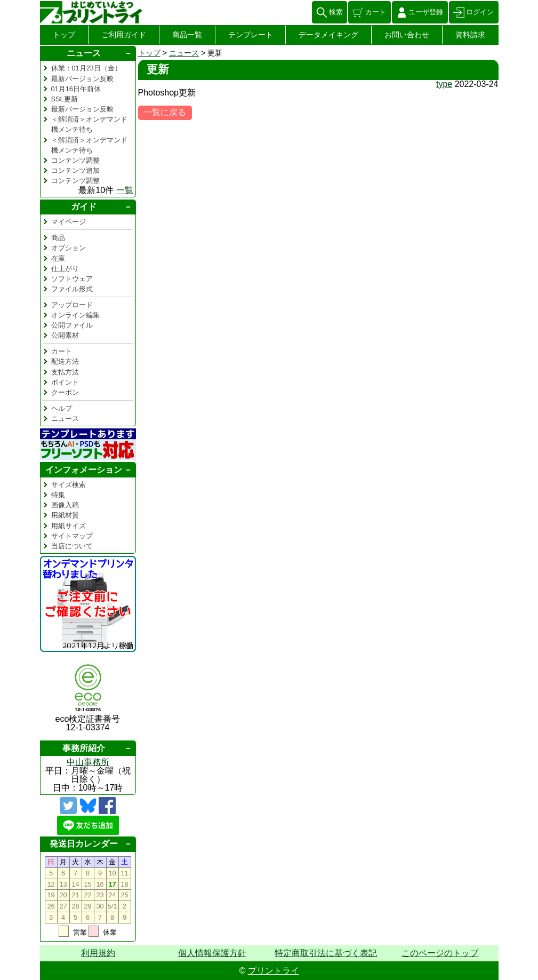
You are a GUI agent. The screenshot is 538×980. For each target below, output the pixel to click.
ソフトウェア (72, 279)
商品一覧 (187, 35)
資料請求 (470, 35)
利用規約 (98, 953)
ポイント (65, 382)
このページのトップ (440, 953)
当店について (72, 546)
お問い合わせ (407, 35)
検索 (336, 12)
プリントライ (274, 971)
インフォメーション (84, 470)
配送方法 (65, 361)
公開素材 (65, 335)
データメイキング (328, 35)
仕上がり (65, 269)
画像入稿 (65, 505)
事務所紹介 (84, 748)
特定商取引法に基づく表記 (326, 953)
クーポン (65, 392)
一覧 (125, 190)
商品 (58, 238)
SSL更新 (65, 99)
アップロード (72, 305)
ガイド (84, 207)
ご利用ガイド (124, 35)
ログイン (480, 12)
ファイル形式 (72, 289)
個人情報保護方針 (212, 953)
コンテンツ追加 (75, 170)
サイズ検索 (69, 485)
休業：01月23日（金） (86, 68)
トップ (64, 35)
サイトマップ (72, 536)
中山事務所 (88, 762)
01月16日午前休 (76, 89)
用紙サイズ (69, 526)
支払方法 (65, 372)
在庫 (58, 258)
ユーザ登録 (426, 12)
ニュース (184, 53)
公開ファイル (72, 325)
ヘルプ (62, 408)
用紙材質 (65, 515)
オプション (69, 248)
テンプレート (251, 35)
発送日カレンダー (84, 844)
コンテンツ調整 (75, 160)
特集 (58, 495)
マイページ (69, 222)
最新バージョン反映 (82, 79)
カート (376, 12)
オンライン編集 (75, 315)
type (444, 84)
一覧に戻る (165, 112)
